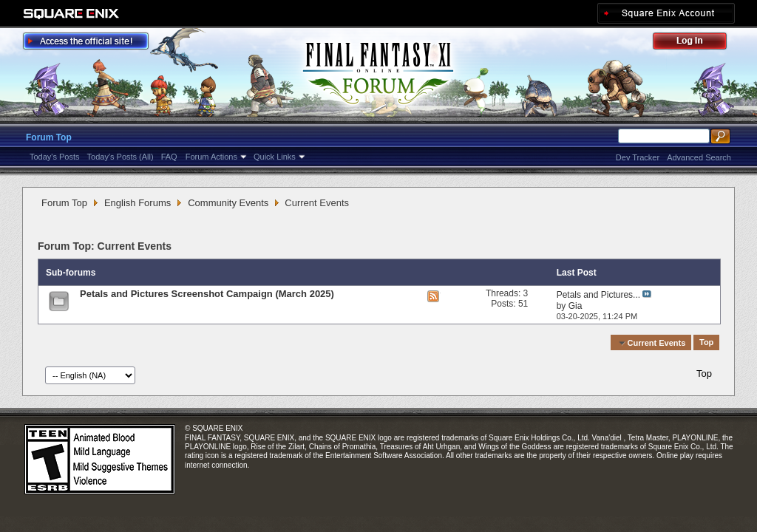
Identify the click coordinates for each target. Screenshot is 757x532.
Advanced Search (699, 157)
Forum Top (49, 137)
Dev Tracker (638, 157)
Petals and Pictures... (598, 295)
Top (706, 343)
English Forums (138, 203)
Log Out (697, 43)
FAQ (169, 157)
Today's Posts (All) (120, 157)
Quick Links (275, 157)
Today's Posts (55, 157)
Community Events (228, 203)
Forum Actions (211, 157)
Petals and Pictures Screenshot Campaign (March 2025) (207, 294)
